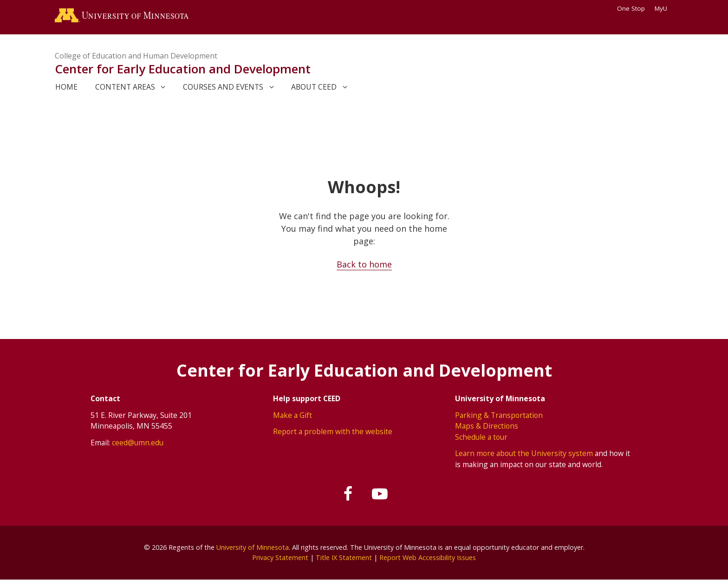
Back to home (364, 264)
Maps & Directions (487, 426)
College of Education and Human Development (136, 56)
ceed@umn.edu (138, 443)
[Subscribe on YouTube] (380, 494)
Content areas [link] (125, 87)
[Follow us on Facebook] (349, 494)
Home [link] (66, 87)
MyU (664, 8)
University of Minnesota (253, 547)
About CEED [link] (314, 87)
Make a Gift (292, 415)
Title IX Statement (344, 557)
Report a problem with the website (333, 431)
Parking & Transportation (499, 415)
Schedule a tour (481, 437)
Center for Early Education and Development (183, 69)
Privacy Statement (280, 557)
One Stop (631, 8)
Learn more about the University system (524, 453)
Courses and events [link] (223, 87)
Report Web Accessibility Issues (428, 557)
